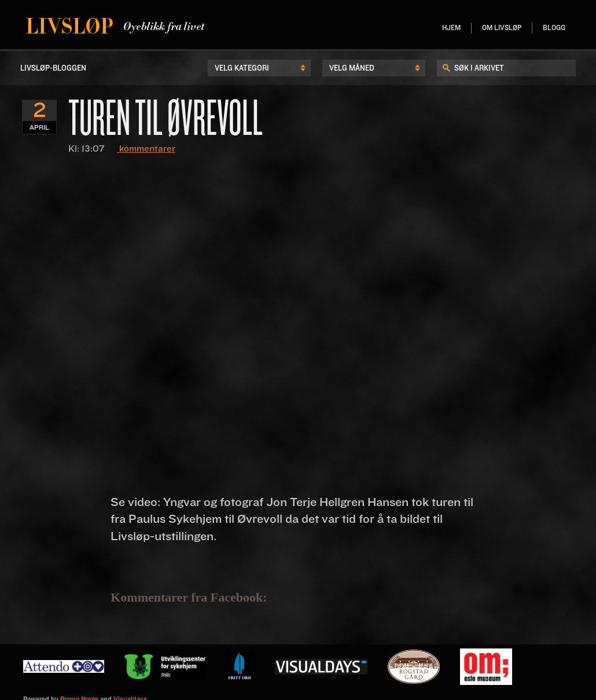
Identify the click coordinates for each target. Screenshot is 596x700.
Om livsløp (502, 28)
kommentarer (146, 149)
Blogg (554, 28)
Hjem (451, 28)
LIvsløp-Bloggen (53, 68)
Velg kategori (242, 68)
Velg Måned (352, 68)
